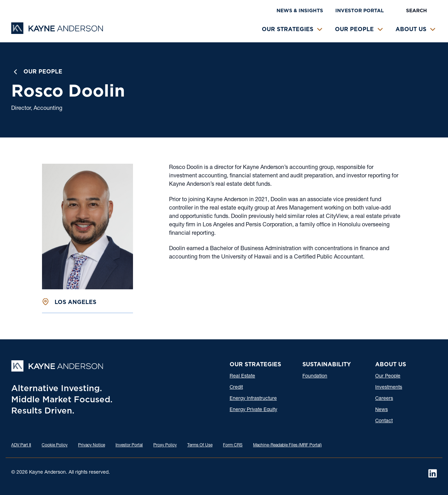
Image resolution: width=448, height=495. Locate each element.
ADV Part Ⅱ (21, 445)
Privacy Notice (92, 445)
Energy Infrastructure (253, 399)
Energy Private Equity (253, 410)
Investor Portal (360, 10)
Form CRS (233, 445)
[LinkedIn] (433, 473)
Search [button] (416, 10)
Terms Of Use (200, 445)
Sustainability (327, 364)
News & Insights (300, 10)
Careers (384, 399)
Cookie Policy (55, 445)
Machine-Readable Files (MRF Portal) (287, 445)
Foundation (315, 376)
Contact (384, 421)
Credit (236, 388)
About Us (411, 29)
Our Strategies (288, 29)
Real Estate (242, 376)
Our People (354, 29)
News (381, 410)
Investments (389, 388)
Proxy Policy (165, 445)
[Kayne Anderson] (57, 32)
